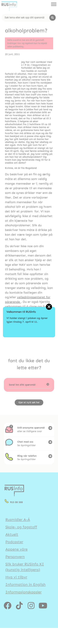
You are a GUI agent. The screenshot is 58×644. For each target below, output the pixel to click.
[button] (49, 307)
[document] (29, 322)
